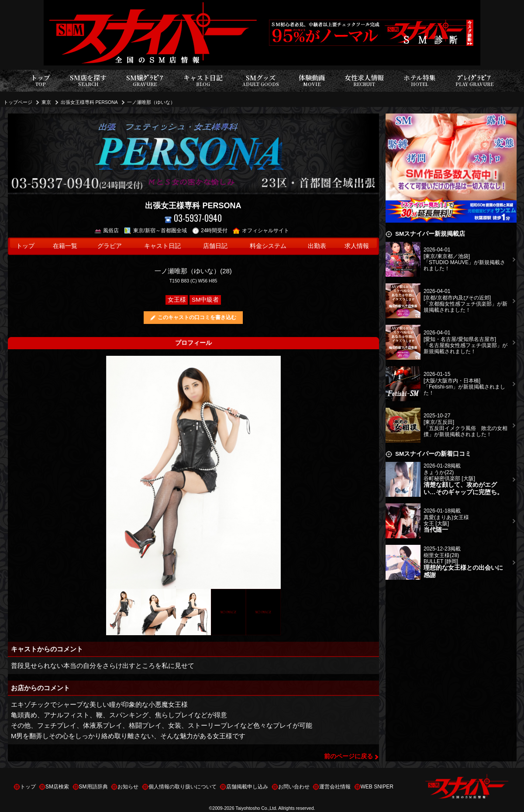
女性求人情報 (364, 81)
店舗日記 (215, 246)
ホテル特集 (420, 81)
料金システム (268, 246)
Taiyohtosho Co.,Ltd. (256, 808)
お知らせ (128, 787)
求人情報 (357, 246)
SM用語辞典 (93, 787)
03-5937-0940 (193, 218)
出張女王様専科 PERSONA (89, 102)
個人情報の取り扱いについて (183, 787)
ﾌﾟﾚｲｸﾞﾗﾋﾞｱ (474, 81)
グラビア (110, 246)
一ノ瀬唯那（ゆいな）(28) (193, 271)
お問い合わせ (294, 787)
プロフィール (193, 343)
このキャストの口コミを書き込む (197, 317)
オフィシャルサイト (261, 231)
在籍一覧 (65, 246)
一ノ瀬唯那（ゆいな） (151, 102)
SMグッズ (261, 81)
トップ (40, 81)
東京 (46, 102)
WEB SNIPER (377, 787)
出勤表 (317, 246)
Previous (113, 472)
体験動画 (312, 81)
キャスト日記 (203, 81)
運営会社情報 (335, 787)
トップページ (18, 102)
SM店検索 (57, 787)
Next (274, 472)
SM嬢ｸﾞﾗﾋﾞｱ (145, 81)
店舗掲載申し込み (247, 787)
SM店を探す (88, 81)
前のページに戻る (348, 756)
